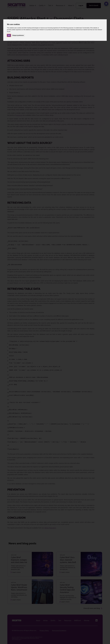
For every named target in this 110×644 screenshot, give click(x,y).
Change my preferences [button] (18, 35)
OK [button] (9, 35)
